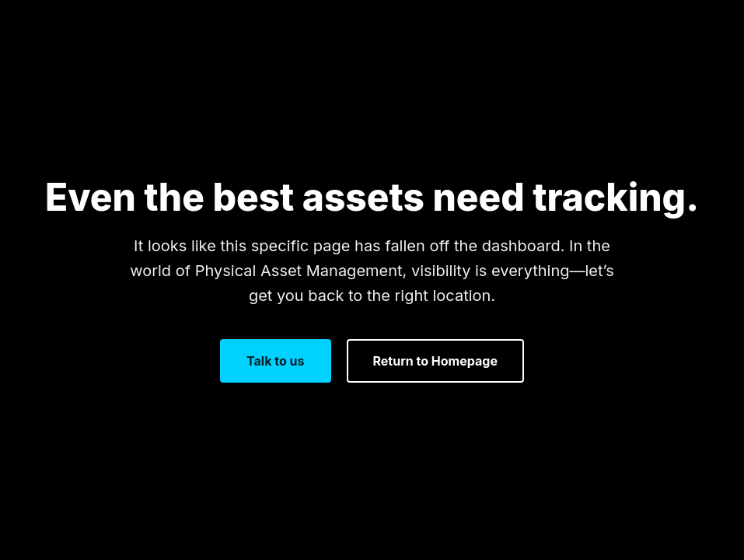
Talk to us (275, 361)
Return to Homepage (435, 361)
